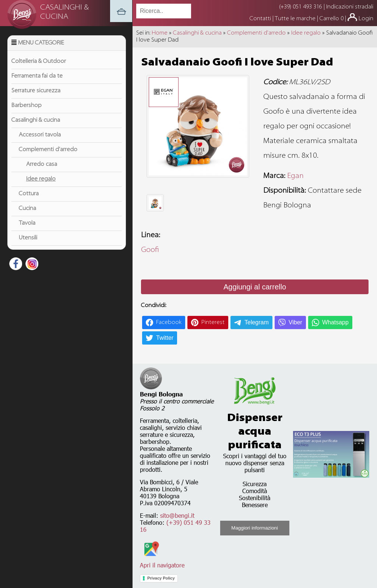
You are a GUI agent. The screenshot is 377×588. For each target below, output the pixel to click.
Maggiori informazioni (255, 528)
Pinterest (213, 322)
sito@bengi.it (177, 515)
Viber (295, 322)
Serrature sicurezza (36, 91)
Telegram (257, 322)
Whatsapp (335, 322)
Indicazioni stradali (350, 7)
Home (160, 33)
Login (366, 19)
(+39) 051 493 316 (301, 7)
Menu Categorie (41, 43)
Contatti (261, 19)
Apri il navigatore (162, 562)
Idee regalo (41, 179)
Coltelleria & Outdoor (39, 61)
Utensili (28, 238)
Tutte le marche (296, 19)
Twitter (165, 338)
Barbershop (27, 106)
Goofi (150, 250)
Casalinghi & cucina (36, 120)
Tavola (27, 223)
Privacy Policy (161, 578)
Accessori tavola (40, 135)
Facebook (169, 322)
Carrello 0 (332, 19)
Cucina (27, 209)
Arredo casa (42, 164)
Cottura (29, 194)
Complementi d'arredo (48, 150)
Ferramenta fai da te (37, 76)
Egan (295, 176)
